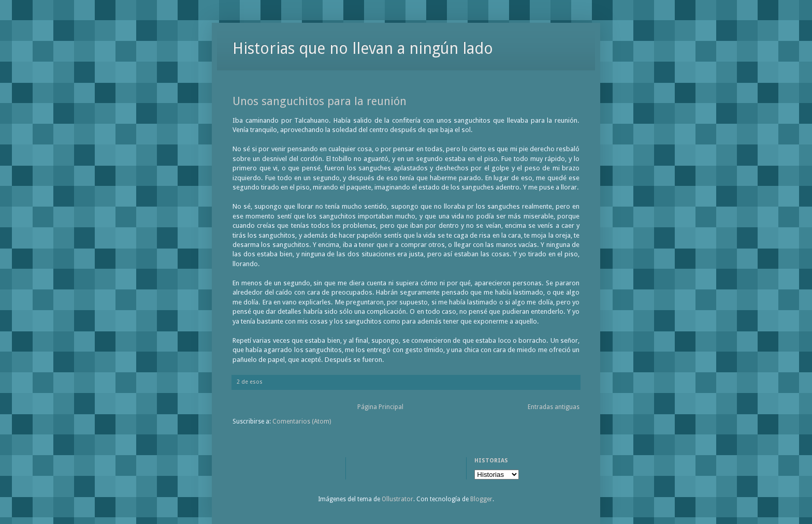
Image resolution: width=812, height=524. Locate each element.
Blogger (481, 499)
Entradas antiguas (554, 407)
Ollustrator (397, 499)
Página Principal (380, 407)
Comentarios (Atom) (302, 421)
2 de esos (250, 382)
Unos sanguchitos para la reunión (320, 101)
